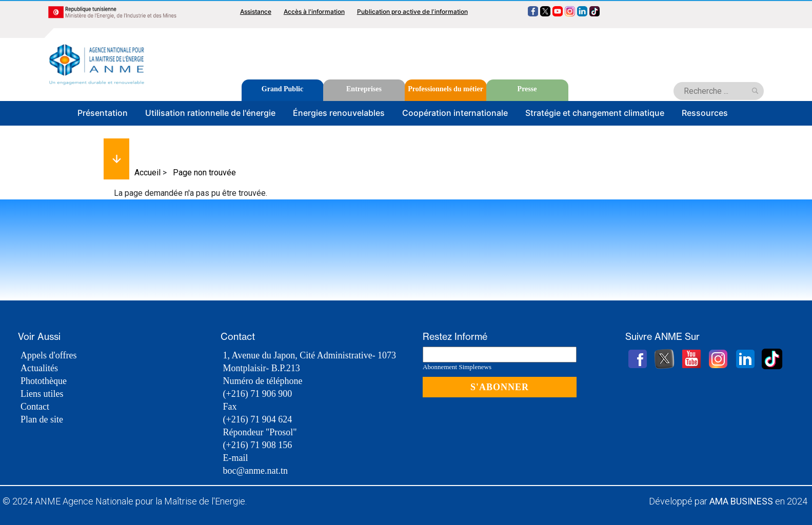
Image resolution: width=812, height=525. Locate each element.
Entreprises (364, 89)
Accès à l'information (314, 12)
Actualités (39, 368)
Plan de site (42, 419)
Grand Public (282, 89)
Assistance (256, 12)
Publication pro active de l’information (412, 12)
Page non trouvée (204, 173)
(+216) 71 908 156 (258, 445)
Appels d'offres (48, 355)
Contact (35, 407)
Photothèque (44, 381)
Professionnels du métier (445, 89)
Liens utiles (42, 394)
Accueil (147, 173)
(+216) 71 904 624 (258, 419)
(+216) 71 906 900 (258, 394)
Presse (527, 89)
